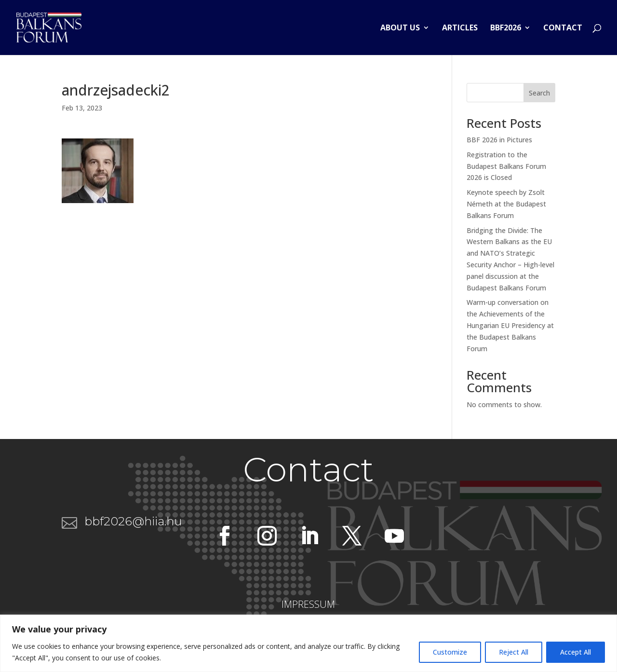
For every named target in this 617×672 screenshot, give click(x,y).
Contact (563, 28)
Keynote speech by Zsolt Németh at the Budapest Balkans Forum (506, 204)
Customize (450, 652)
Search (539, 93)
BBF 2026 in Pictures (499, 140)
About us (400, 28)
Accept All (576, 652)
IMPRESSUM (308, 604)
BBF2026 (506, 28)
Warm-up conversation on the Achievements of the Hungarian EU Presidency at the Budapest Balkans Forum (510, 325)
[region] (308, 643)
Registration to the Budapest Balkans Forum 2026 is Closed (506, 166)
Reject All (514, 652)
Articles (460, 28)
